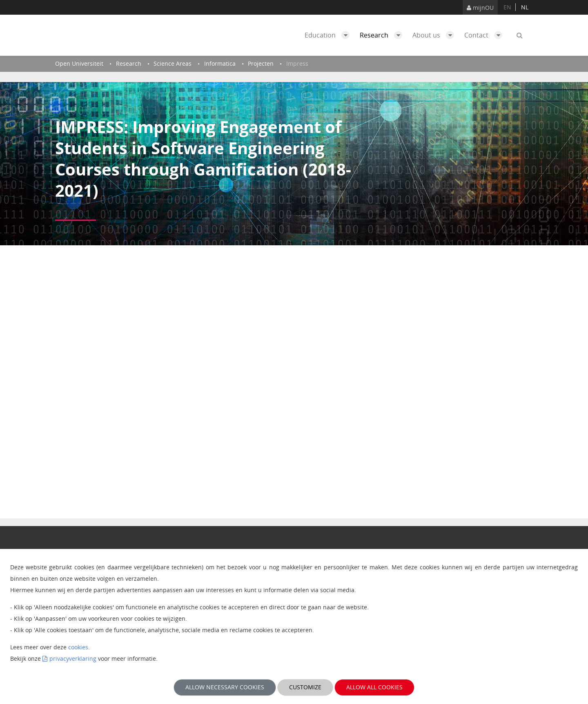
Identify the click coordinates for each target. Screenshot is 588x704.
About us (435, 35)
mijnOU (480, 8)
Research (383, 35)
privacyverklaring (73, 658)
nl (525, 7)
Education (329, 35)
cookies (78, 647)
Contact (485, 35)
